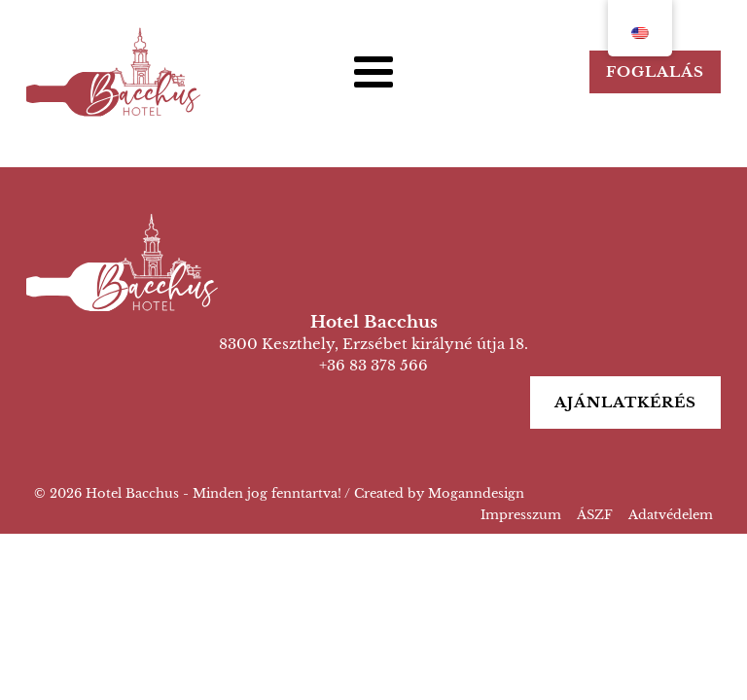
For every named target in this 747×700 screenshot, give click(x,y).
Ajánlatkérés (625, 402)
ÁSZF (595, 515)
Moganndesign (476, 493)
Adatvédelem (671, 515)
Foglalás (655, 71)
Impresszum (521, 515)
